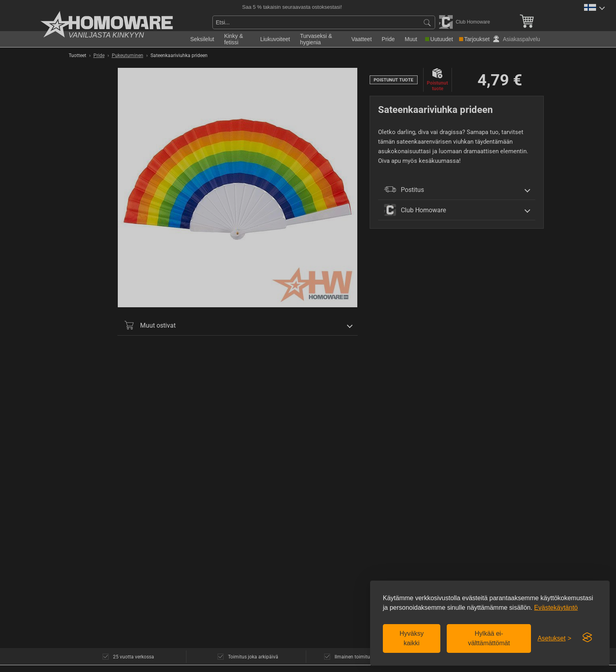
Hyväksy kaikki (412, 638)
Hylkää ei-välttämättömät (489, 638)
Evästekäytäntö (556, 608)
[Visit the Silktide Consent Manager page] (587, 638)
